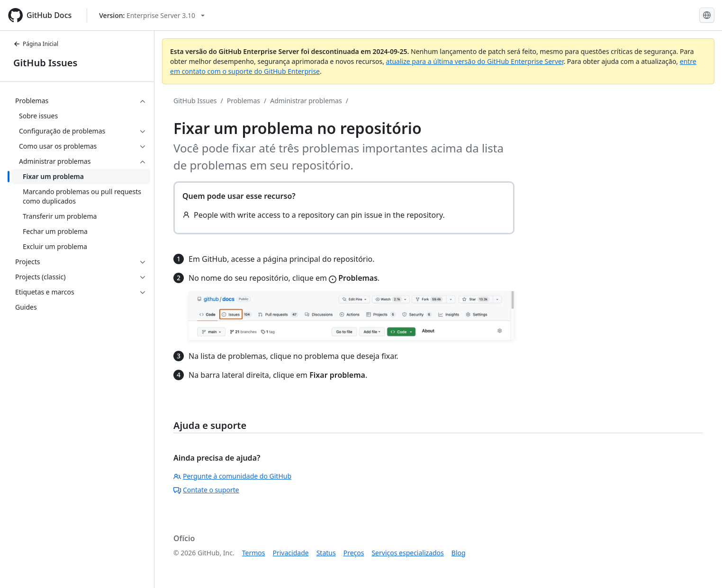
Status (326, 553)
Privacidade (291, 553)
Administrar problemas (306, 101)
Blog (459, 553)
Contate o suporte (206, 490)
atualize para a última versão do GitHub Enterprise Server (475, 61)
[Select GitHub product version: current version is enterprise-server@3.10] (152, 15)
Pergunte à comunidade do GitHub (232, 476)
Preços (354, 553)
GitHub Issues (45, 63)
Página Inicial (36, 44)
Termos (254, 553)
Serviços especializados (407, 553)
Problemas (244, 101)
